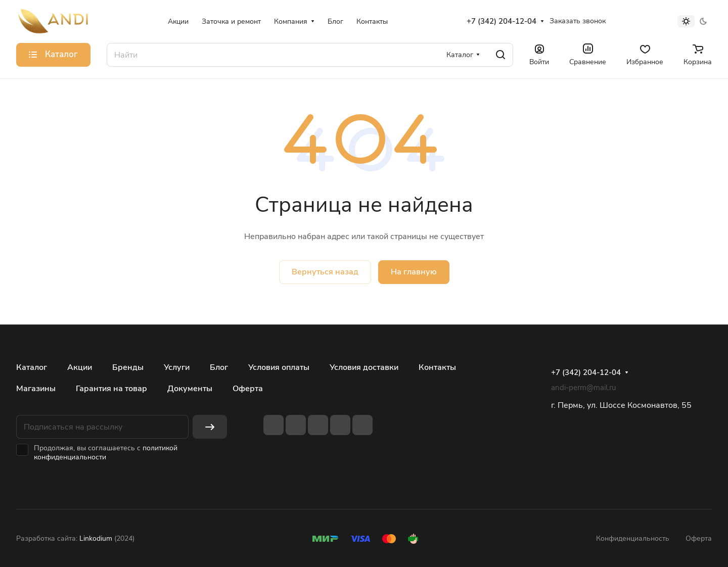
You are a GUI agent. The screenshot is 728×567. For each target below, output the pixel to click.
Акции (80, 367)
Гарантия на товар (111, 389)
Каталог (32, 367)
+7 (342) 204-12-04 (502, 21)
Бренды (128, 367)
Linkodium (96, 538)
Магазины (36, 389)
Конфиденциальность (633, 538)
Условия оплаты (279, 367)
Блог (219, 367)
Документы (190, 389)
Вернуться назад (325, 272)
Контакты (437, 367)
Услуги (177, 367)
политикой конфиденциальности (106, 453)
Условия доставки (364, 367)
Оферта (248, 389)
